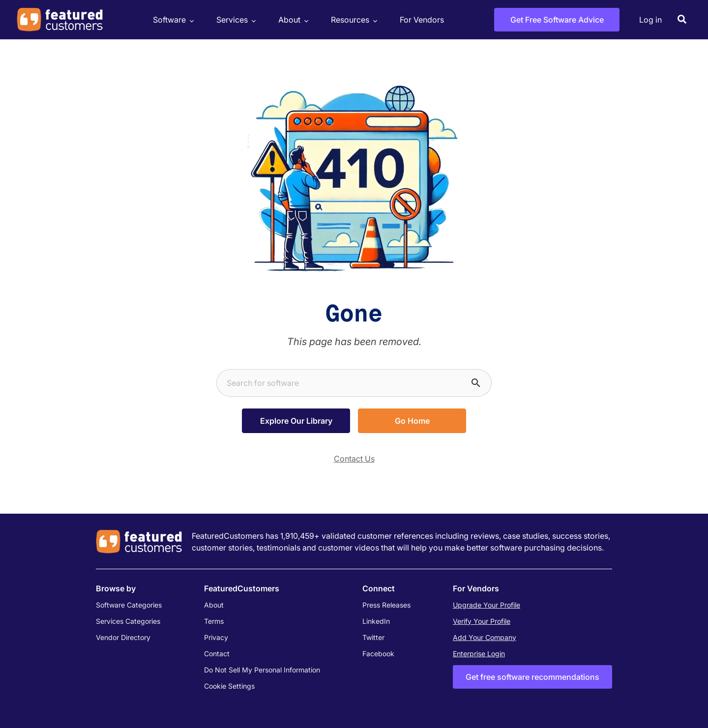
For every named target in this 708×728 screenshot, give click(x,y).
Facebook (378, 654)
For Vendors (422, 20)
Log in (650, 20)
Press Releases (386, 605)
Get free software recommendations (532, 677)
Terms (214, 621)
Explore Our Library (296, 421)
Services (235, 20)
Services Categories (128, 621)
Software (172, 20)
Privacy (216, 637)
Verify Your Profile (482, 621)
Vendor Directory (123, 637)
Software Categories (129, 605)
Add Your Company (485, 637)
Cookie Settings (229, 686)
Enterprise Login (479, 654)
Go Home (412, 421)
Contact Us (354, 459)
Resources (353, 20)
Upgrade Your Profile (487, 605)
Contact (217, 654)
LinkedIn (376, 621)
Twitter (373, 637)
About (292, 20)
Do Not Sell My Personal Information (262, 670)
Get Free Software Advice (557, 20)
